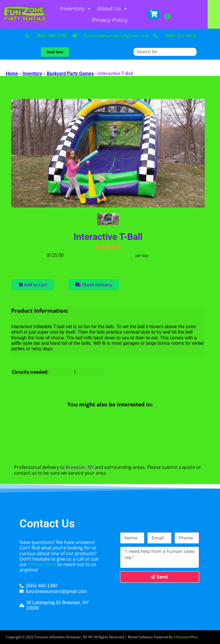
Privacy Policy (118, 20)
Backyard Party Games (70, 74)
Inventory (84, 9)
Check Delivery (94, 285)
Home (12, 74)
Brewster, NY (80, 467)
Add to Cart (33, 285)
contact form (42, 564)
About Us (121, 9)
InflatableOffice (186, 637)
